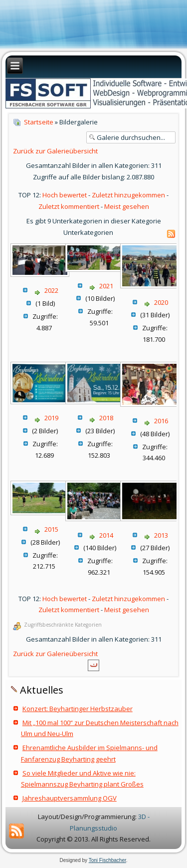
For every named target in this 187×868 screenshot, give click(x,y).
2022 (51, 290)
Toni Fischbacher (107, 860)
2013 (161, 535)
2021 (106, 286)
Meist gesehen (127, 206)
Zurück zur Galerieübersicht (55, 151)
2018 (106, 418)
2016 (161, 421)
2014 (106, 535)
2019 (51, 418)
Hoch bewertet (65, 195)
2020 (161, 302)
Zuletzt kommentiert (69, 206)
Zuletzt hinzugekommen (128, 195)
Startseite (39, 122)
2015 (51, 529)
